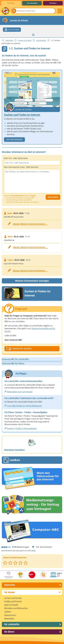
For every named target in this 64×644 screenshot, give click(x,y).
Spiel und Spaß (11, 605)
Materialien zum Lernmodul (20, 392)
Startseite (9, 40)
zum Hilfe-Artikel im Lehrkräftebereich (24, 406)
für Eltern (53, 3)
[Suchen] (14, 11)
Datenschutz (10, 615)
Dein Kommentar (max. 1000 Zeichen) (21, 167)
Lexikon (8, 612)
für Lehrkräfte (32, 3)
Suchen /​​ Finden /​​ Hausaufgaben (22, 428)
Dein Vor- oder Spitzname (16, 158)
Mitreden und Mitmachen (16, 608)
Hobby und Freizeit (13, 601)
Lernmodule (41, 40)
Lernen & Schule (25, 40)
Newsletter (9, 619)
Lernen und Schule (13, 598)
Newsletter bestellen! (14, 450)
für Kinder (11, 3)
